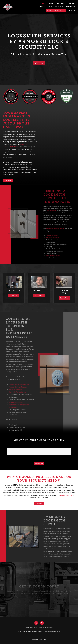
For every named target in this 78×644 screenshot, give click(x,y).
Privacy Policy (33, 628)
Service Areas (46, 7)
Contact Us (71, 7)
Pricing (59, 7)
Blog (47, 628)
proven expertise (66, 495)
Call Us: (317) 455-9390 (56, 11)
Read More (39, 464)
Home (43, 3)
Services (61, 3)
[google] (36, 623)
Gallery (72, 3)
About (51, 3)
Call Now (39, 63)
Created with (39, 639)
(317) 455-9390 (21, 175)
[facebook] (42, 623)
